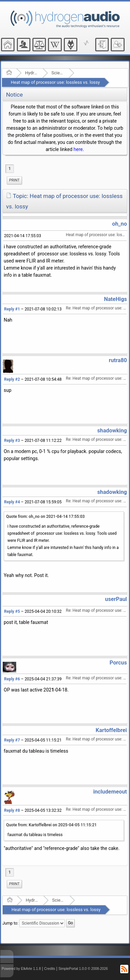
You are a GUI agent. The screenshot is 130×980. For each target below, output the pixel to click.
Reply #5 (12, 611)
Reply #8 (12, 810)
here (78, 149)
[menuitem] (14, 180)
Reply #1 (12, 309)
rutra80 (118, 360)
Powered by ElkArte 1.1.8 (21, 969)
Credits (50, 969)
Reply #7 (12, 740)
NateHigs (115, 299)
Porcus (118, 663)
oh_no (120, 224)
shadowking (112, 431)
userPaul (116, 599)
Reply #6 (12, 679)
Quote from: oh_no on (45, 517)
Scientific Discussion (58, 73)
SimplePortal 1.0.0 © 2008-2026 (83, 969)
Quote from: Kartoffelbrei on (51, 825)
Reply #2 (12, 379)
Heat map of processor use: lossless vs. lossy (55, 82)
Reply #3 (12, 441)
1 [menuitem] (10, 169)
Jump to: (10, 923)
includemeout (110, 792)
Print (14, 180)
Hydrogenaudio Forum (32, 73)
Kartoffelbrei (111, 730)
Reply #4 (12, 502)
